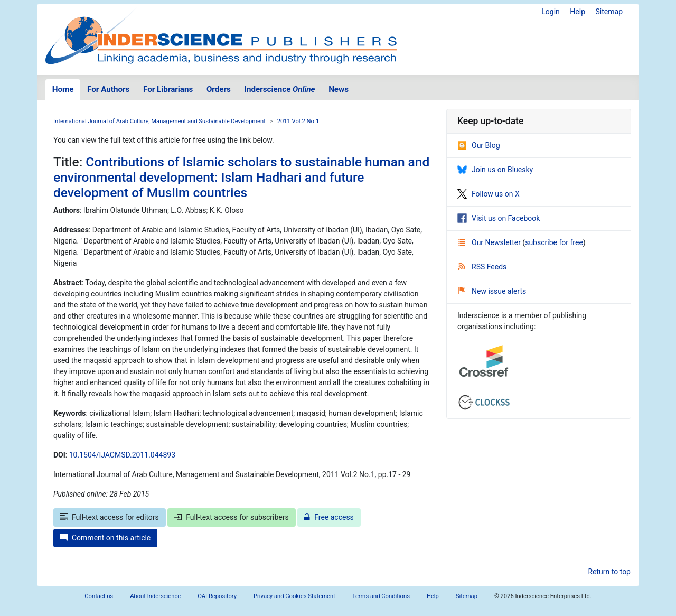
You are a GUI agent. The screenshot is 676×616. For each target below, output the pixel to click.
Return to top (609, 572)
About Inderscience (155, 596)
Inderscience (280, 89)
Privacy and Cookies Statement (294, 596)
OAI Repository (217, 596)
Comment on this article (105, 538)
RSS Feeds (482, 267)
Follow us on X (489, 194)
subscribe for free (554, 242)
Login (551, 12)
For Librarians (168, 89)
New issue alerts (492, 291)
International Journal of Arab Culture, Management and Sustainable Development (159, 121)
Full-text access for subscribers (231, 517)
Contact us (99, 596)
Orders (219, 89)
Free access (329, 517)
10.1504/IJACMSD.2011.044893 (122, 455)
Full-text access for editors (110, 517)
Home (63, 89)
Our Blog (479, 145)
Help (578, 12)
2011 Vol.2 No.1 (298, 121)
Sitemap (609, 12)
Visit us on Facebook (499, 218)
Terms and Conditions (381, 596)
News (339, 89)
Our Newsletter (490, 242)
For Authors (108, 89)
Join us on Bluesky (495, 170)
